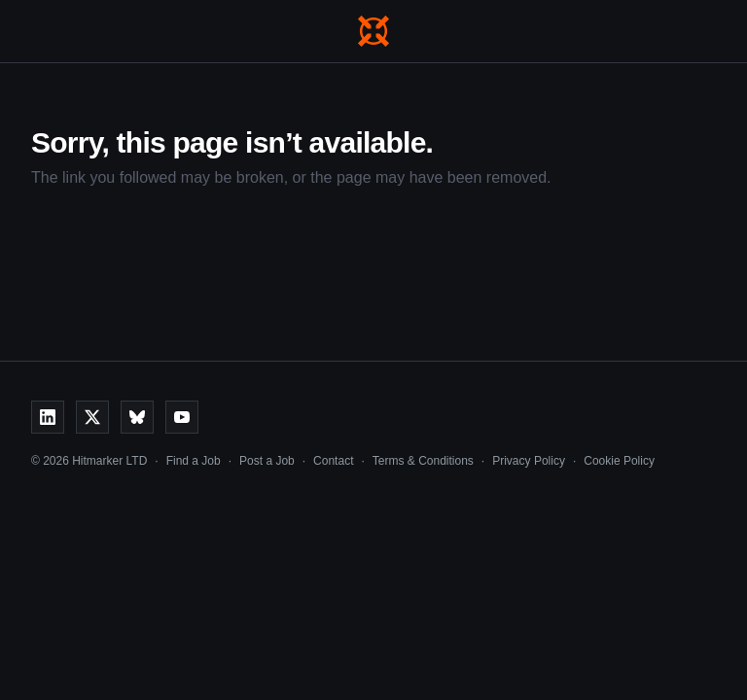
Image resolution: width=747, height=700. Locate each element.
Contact (333, 461)
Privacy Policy (529, 461)
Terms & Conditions (423, 461)
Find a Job (194, 461)
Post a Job (267, 461)
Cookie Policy (619, 461)
